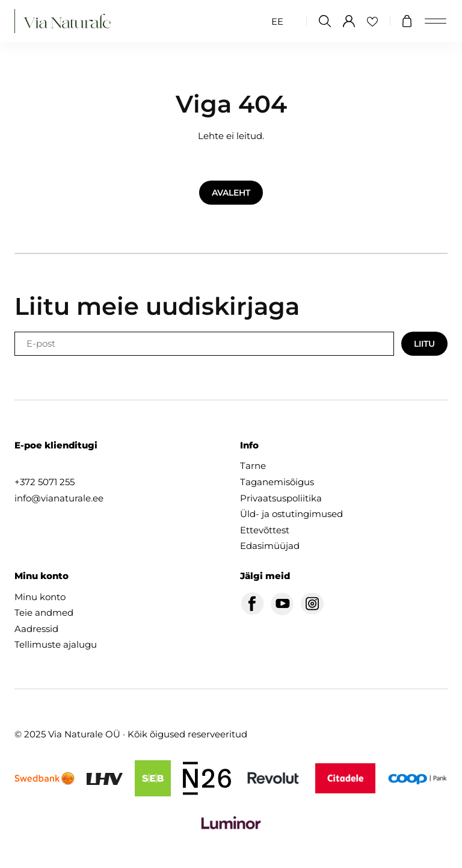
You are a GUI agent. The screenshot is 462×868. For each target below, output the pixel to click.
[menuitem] (277, 21)
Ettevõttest (265, 530)
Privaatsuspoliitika (281, 498)
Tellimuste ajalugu (56, 644)
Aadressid (36, 629)
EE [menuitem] (277, 21)
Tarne (253, 466)
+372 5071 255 (45, 482)
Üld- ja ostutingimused (291, 514)
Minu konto (40, 597)
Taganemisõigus (277, 482)
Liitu (424, 344)
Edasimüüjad (270, 546)
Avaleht (231, 193)
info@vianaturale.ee (59, 498)
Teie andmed (44, 612)
